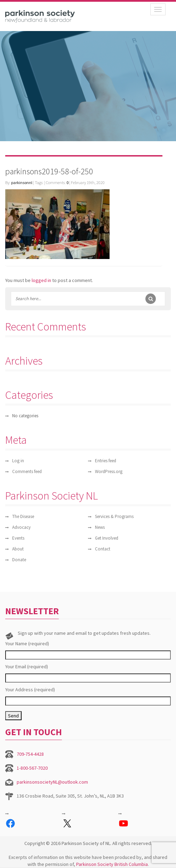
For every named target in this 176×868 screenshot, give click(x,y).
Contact (103, 549)
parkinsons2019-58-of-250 (49, 171)
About (18, 549)
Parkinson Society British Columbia (112, 864)
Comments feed (27, 471)
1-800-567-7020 (32, 768)
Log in (18, 461)
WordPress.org (109, 471)
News (100, 527)
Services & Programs (114, 516)
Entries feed (106, 461)
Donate (19, 560)
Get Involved (107, 538)
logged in (41, 280)
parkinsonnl (22, 182)
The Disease (23, 516)
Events (18, 538)
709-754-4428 (30, 754)
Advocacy (21, 527)
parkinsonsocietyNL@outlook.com (52, 782)
